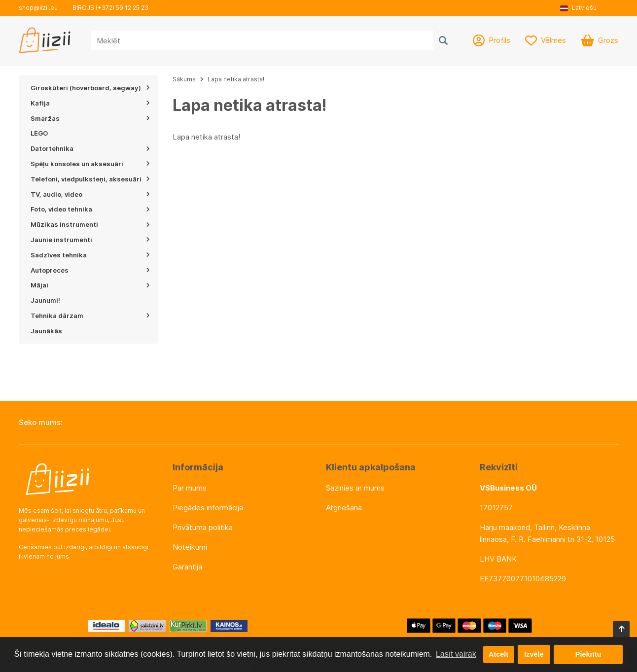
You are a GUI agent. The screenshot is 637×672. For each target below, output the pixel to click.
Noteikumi (190, 547)
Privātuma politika (203, 527)
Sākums (184, 79)
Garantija (187, 567)
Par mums (190, 488)
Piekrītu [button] (588, 654)
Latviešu (578, 8)
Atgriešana (344, 508)
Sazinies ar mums (355, 488)
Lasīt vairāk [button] (456, 654)
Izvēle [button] (534, 654)
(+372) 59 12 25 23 (122, 8)
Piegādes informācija (208, 508)
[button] (582, 8)
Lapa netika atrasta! (236, 79)
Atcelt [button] (498, 654)
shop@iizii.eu (38, 8)
